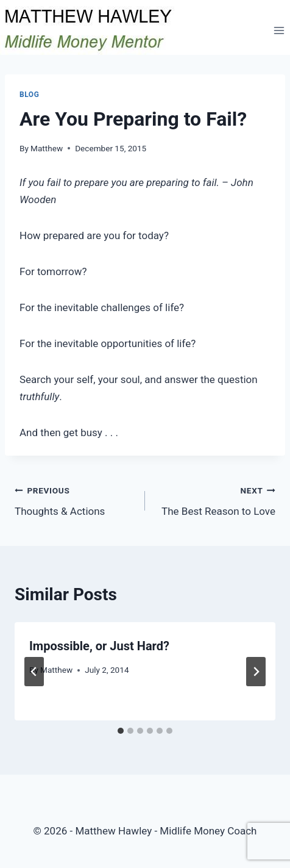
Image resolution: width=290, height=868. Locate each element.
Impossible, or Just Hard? (99, 646)
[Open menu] (279, 30)
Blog (29, 95)
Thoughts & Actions (75, 500)
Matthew (47, 148)
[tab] (121, 731)
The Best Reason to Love (215, 500)
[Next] (256, 672)
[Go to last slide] (34, 672)
